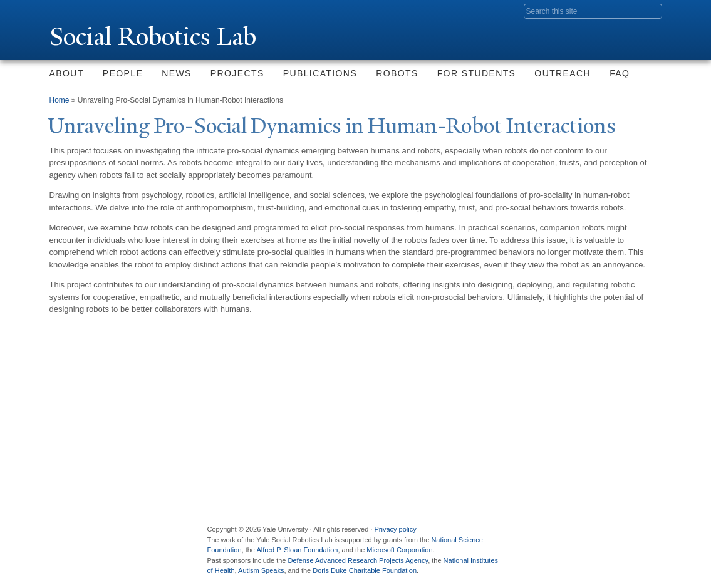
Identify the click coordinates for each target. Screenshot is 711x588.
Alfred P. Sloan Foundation (297, 550)
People (123, 73)
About (67, 73)
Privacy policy (395, 529)
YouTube (651, 534)
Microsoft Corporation (399, 550)
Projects (237, 73)
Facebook (531, 534)
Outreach (563, 73)
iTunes (621, 534)
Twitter (561, 534)
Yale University (85, 11)
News (177, 73)
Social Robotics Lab (153, 37)
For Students (477, 73)
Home (60, 100)
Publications (320, 73)
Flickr (591, 534)
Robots (397, 73)
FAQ (620, 73)
